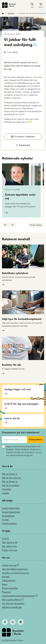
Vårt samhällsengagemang (15, 569)
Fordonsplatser (9, 524)
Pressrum (6, 592)
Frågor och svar (10, 550)
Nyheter (11, 13)
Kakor (5, 584)
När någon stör (9, 546)
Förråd (5, 520)
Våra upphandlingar (11, 600)
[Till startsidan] (3, 13)
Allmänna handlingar (12, 607)
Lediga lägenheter (11, 508)
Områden (7, 489)
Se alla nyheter (36, 225)
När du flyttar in (10, 474)
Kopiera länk (25, 145)
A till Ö (5, 539)
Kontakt (6, 577)
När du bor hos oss (11, 478)
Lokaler (6, 493)
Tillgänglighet (9, 581)
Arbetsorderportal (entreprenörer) (19, 596)
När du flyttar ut (10, 482)
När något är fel (10, 542)
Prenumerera (36, 440)
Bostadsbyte (8, 516)
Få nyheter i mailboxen (25, 137)
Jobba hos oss (9, 565)
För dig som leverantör (13, 603)
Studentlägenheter (11, 512)
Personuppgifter (10, 588)
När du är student (11, 485)
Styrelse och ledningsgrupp (15, 573)
